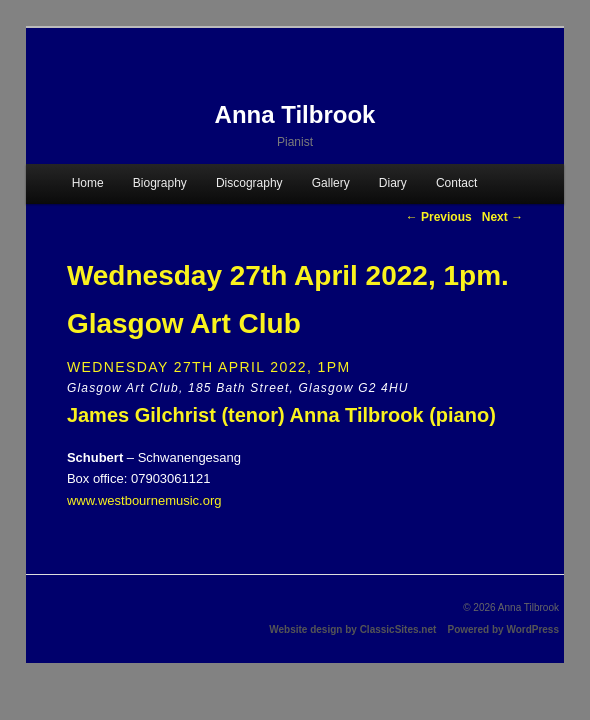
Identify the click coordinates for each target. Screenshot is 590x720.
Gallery (331, 183)
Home (88, 183)
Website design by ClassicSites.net (352, 629)
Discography (249, 183)
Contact (456, 183)
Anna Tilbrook (295, 114)
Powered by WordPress (503, 629)
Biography (160, 183)
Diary (393, 183)
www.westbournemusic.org (144, 500)
